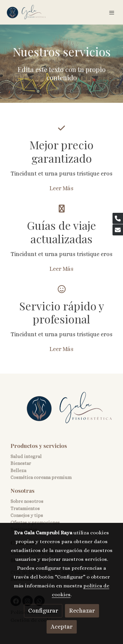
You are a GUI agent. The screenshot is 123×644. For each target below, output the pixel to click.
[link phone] (118, 218)
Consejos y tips (27, 515)
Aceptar (62, 627)
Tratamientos (25, 508)
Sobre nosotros (27, 501)
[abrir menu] (112, 12)
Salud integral (26, 456)
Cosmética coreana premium (41, 477)
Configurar (43, 611)
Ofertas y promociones (35, 523)
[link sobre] (61, 412)
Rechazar (82, 611)
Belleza (18, 470)
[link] (26, 12)
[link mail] (118, 230)
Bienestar (21, 463)
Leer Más (61, 188)
